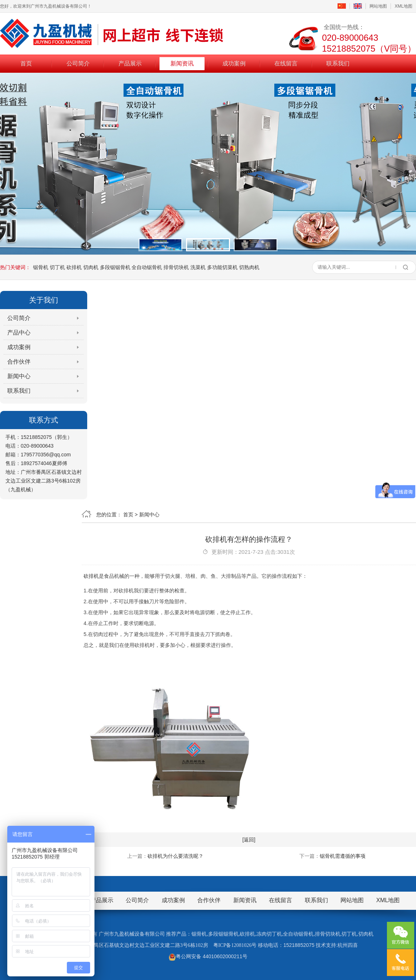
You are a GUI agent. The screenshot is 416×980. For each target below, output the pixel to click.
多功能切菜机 (222, 267)
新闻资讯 (182, 63)
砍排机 (74, 267)
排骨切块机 (176, 267)
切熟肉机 (249, 267)
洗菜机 (198, 267)
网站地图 (378, 6)
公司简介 (78, 63)
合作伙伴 (19, 362)
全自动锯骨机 (147, 267)
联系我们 (338, 63)
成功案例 (234, 63)
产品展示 (130, 63)
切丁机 (57, 267)
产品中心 (19, 333)
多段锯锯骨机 (115, 267)
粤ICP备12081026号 (235, 945)
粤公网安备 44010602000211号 (208, 956)
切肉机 (91, 267)
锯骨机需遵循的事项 (343, 856)
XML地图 (403, 6)
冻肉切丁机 (269, 934)
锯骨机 (41, 267)
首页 (26, 63)
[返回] (249, 840)
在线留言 (286, 63)
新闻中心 (19, 376)
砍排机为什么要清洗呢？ (175, 856)
